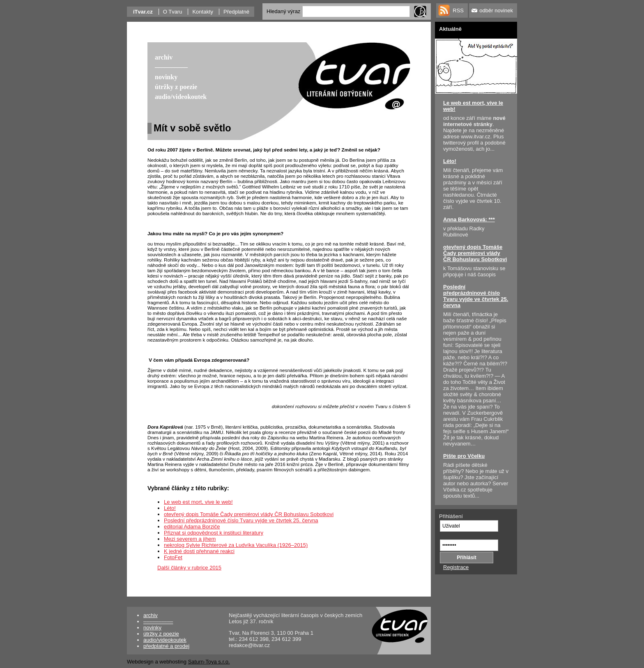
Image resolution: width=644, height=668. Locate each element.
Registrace (456, 567)
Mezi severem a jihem (190, 539)
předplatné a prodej (166, 646)
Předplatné (236, 12)
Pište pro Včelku (464, 456)
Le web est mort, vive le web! (198, 502)
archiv (151, 615)
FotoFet (173, 557)
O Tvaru (173, 12)
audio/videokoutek (165, 640)
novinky (152, 628)
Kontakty (203, 12)
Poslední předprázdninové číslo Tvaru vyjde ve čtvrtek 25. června (241, 520)
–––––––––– (158, 621)
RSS (458, 10)
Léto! (170, 508)
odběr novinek (496, 10)
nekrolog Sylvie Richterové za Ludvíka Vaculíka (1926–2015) (236, 545)
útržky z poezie (161, 634)
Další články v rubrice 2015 (189, 568)
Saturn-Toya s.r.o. (209, 662)
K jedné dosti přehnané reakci (199, 551)
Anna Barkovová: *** (469, 219)
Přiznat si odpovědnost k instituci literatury (214, 533)
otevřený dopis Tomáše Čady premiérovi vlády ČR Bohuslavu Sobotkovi (249, 514)
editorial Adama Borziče (192, 527)
